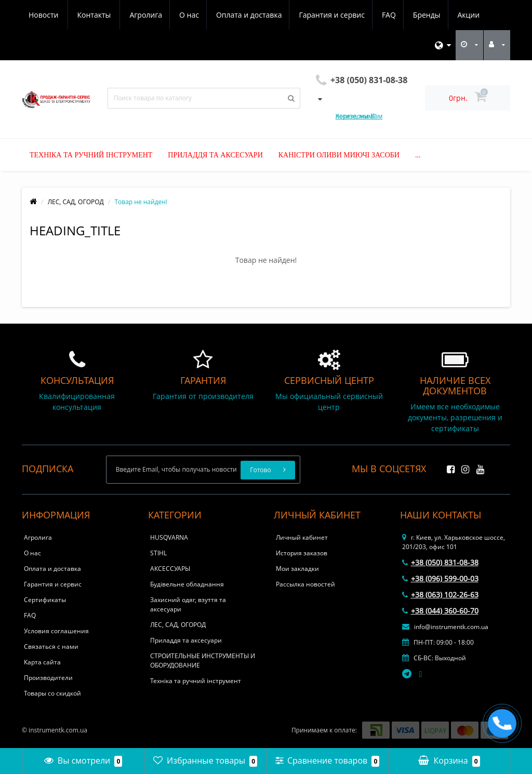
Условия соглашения (56, 631)
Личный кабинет (302, 537)
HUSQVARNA (169, 537)
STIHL (158, 553)
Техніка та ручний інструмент (91, 155)
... (418, 155)
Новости (422, 15)
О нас (90, 15)
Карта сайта (42, 662)
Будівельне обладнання (187, 584)
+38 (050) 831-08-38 (440, 562)
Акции (377, 15)
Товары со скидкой (52, 693)
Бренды (334, 15)
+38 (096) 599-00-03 (440, 578)
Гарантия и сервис (235, 15)
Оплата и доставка (151, 15)
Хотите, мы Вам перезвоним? (359, 116)
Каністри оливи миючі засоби (339, 155)
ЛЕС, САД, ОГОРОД (76, 202)
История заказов (302, 553)
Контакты (473, 15)
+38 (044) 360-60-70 (440, 611)
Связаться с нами (51, 646)
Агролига (45, 15)
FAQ (294, 15)
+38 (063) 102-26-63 (440, 595)
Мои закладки (297, 569)
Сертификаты (45, 600)
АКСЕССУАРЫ (170, 569)
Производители (48, 678)
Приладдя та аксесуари (215, 155)
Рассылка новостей (305, 584)
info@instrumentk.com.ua (445, 627)
